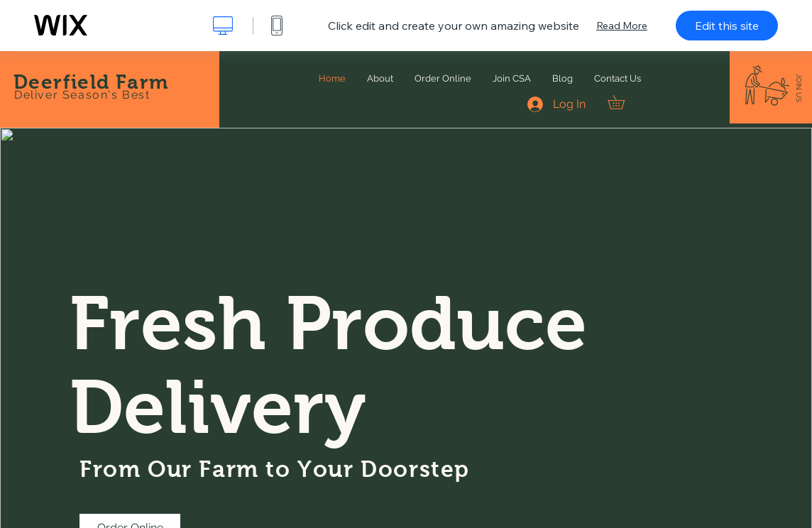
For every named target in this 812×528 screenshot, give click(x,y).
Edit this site (727, 26)
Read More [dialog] (622, 26)
